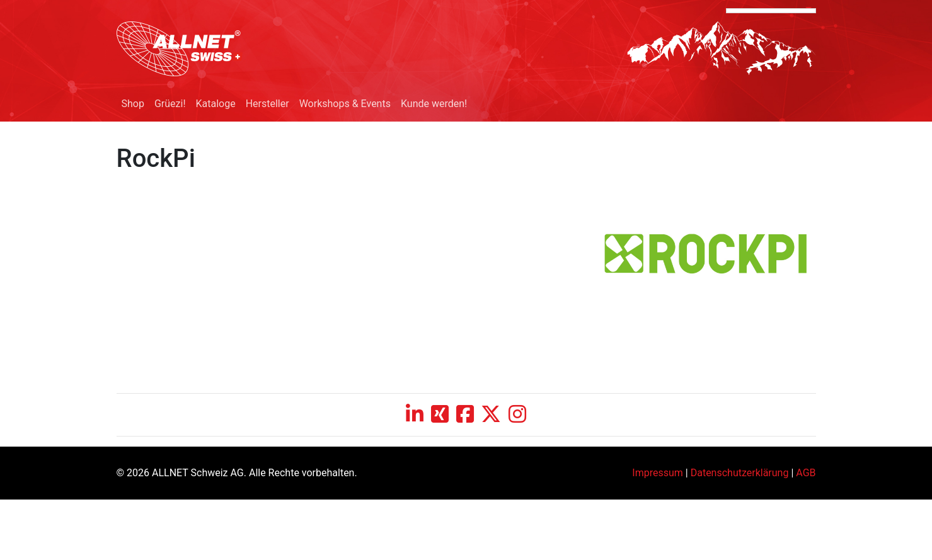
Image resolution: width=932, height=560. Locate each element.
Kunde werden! (434, 104)
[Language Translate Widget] (771, 11)
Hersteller (268, 104)
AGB (806, 473)
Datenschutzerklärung (740, 473)
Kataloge (216, 104)
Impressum (658, 473)
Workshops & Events (345, 104)
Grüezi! (170, 104)
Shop (133, 104)
